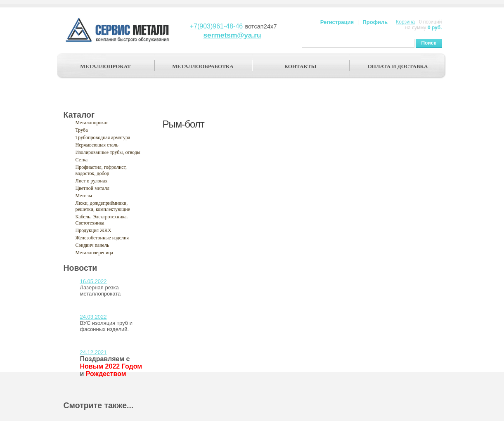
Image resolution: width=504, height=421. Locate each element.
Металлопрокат (92, 123)
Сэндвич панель (92, 245)
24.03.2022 (93, 317)
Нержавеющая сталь (97, 145)
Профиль (375, 22)
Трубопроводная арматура (103, 137)
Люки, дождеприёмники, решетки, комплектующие (103, 206)
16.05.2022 (93, 281)
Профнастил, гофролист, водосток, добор (101, 170)
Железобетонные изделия (102, 238)
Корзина (405, 22)
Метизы (84, 196)
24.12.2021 (93, 352)
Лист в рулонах (92, 181)
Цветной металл (92, 188)
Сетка (82, 160)
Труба (82, 130)
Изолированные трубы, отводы (108, 152)
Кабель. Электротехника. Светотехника (102, 220)
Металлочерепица (95, 253)
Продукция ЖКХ (93, 230)
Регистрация (337, 22)
